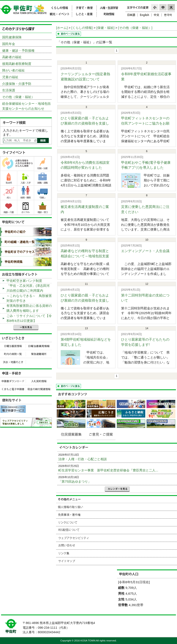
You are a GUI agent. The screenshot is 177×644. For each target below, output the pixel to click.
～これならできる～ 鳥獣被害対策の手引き (29, 298)
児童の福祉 (10, 77)
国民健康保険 (12, 37)
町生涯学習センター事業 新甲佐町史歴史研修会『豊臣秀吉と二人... (108, 470)
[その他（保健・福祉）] (135, 28)
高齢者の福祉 (12, 57)
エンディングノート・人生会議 (145, 251)
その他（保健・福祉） (18, 97)
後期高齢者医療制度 (17, 64)
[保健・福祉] (105, 28)
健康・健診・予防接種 (18, 51)
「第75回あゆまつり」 (75, 481)
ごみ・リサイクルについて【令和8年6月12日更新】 (29, 318)
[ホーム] (62, 28)
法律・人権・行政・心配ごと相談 (83, 459)
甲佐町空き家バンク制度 (24, 281)
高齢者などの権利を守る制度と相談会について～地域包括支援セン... (85, 256)
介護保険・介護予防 (17, 84)
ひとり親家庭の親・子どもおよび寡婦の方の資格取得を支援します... (85, 123)
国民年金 (9, 44)
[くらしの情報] (82, 28)
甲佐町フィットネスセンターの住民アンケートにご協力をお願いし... (145, 123)
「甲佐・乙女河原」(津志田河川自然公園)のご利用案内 (28, 288)
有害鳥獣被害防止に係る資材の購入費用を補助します (29, 308)
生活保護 (9, 90)
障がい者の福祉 (13, 70)
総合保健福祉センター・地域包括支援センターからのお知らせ (26, 106)
